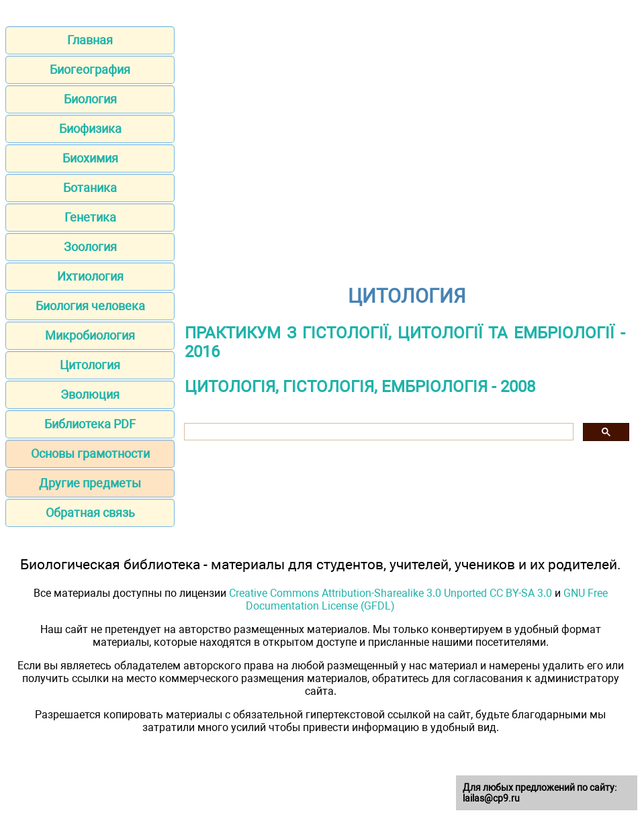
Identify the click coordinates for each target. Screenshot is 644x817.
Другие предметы (90, 483)
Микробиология (90, 335)
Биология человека (90, 306)
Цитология (90, 365)
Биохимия (90, 158)
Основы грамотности (90, 453)
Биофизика (90, 129)
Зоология (90, 247)
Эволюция (90, 394)
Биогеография (90, 69)
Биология (90, 99)
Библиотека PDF (90, 424)
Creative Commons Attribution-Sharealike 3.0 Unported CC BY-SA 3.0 (390, 593)
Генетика (90, 217)
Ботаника (90, 188)
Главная (90, 40)
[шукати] (377, 432)
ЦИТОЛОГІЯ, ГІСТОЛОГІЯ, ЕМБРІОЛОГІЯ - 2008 (360, 387)
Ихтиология (90, 276)
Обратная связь (90, 513)
